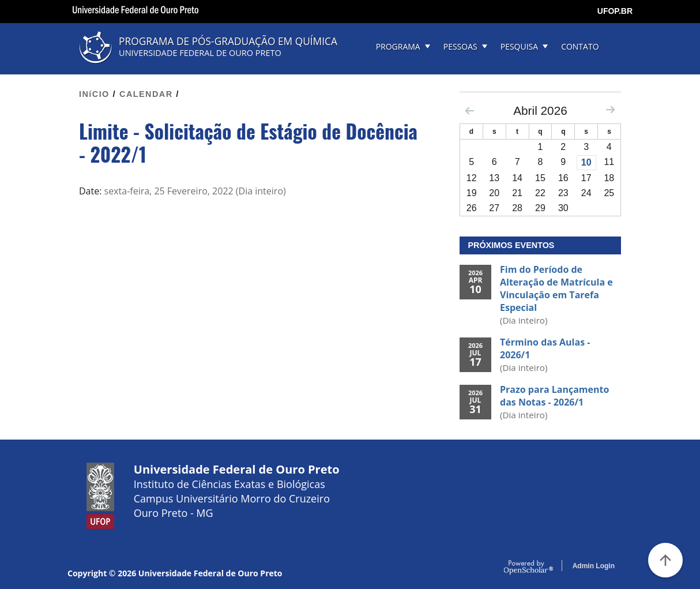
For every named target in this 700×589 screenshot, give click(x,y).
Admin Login (594, 566)
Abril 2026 (540, 110)
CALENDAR (146, 94)
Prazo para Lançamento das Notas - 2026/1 (554, 396)
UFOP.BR (615, 11)
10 (586, 162)
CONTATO (580, 46)
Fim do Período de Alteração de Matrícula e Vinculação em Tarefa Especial (556, 288)
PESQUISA (519, 46)
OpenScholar (528, 568)
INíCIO (94, 94)
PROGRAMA (398, 46)
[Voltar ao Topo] (665, 560)
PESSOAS (460, 46)
